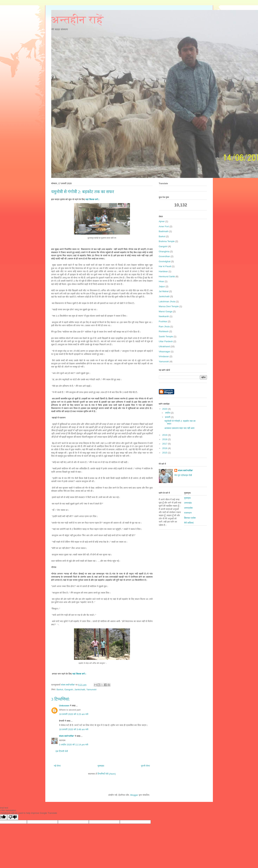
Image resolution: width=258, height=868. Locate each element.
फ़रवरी (168, 417)
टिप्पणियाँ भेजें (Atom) (107, 774)
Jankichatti (80, 689)
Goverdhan (164, 256)
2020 (165, 409)
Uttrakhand (164, 346)
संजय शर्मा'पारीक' (67, 736)
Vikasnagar (165, 352)
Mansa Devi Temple (169, 306)
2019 (165, 435)
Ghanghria (164, 251)
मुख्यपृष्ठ (101, 766)
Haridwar (163, 271)
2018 (165, 439)
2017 (165, 444)
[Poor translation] (13, 817)
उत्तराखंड (188, 503)
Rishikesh (164, 331)
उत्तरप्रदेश (188, 508)
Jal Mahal (164, 291)
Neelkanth (164, 316)
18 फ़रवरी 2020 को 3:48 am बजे (74, 729)
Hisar (161, 281)
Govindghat (165, 261)
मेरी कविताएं (189, 523)
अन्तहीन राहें (77, 20)
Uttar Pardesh (166, 341)
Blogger (134, 795)
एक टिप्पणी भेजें (62, 751)
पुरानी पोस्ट (146, 766)
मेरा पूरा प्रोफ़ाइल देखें (183, 475)
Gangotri (69, 689)
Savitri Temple (166, 336)
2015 (165, 453)
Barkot (60, 689)
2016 (165, 448)
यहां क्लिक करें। (92, 199)
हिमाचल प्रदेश (190, 518)
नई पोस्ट (57, 766)
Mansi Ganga (166, 311)
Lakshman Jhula (167, 301)
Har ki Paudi (165, 266)
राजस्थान (188, 513)
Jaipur (162, 286)
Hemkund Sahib (167, 276)
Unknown (64, 706)
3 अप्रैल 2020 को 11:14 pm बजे (74, 745)
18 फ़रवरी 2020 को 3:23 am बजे (74, 714)
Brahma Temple (167, 241)
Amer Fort (164, 226)
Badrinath (164, 231)
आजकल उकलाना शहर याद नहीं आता (179, 428)
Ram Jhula (164, 327)
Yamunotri (91, 689)
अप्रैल (168, 413)
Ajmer (162, 221)
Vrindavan (164, 356)
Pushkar (163, 321)
